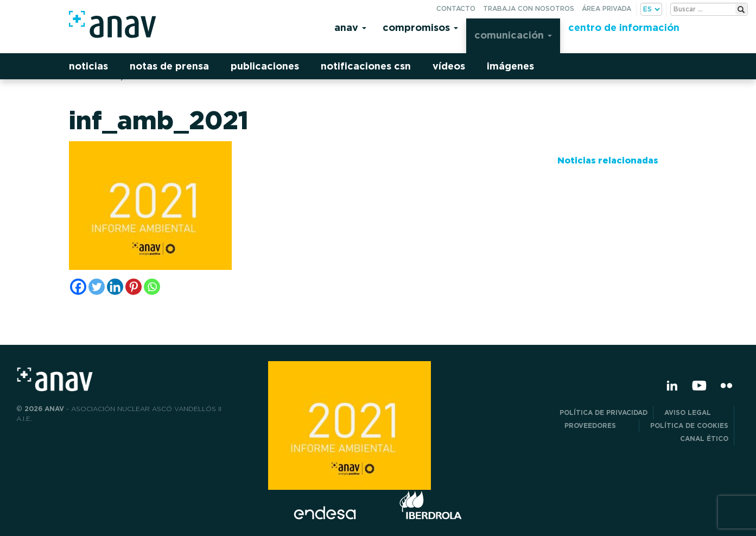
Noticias (88, 66)
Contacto (456, 8)
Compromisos (420, 27)
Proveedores (599, 425)
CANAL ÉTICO (704, 439)
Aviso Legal (696, 412)
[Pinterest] (134, 287)
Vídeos (449, 66)
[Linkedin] (115, 287)
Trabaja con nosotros (529, 8)
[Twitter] (97, 287)
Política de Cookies (689, 425)
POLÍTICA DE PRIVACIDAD (603, 412)
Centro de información (624, 27)
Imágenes (510, 66)
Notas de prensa (169, 66)
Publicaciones (265, 66)
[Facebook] (78, 287)
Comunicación (513, 35)
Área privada (606, 8)
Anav (350, 27)
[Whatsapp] (152, 287)
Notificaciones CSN (366, 66)
